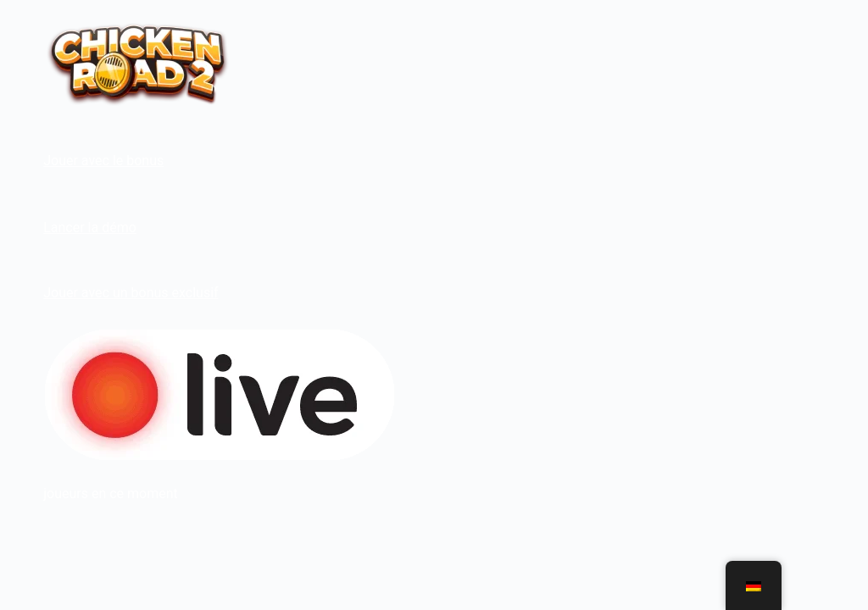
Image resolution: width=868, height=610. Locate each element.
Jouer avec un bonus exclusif (131, 293)
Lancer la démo (90, 227)
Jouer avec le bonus (103, 161)
